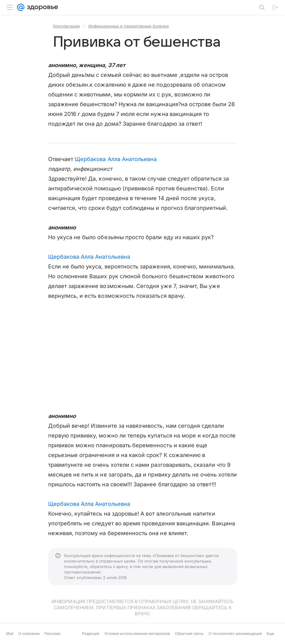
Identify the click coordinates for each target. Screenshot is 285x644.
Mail (10, 633)
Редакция (91, 633)
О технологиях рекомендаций (235, 633)
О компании (29, 633)
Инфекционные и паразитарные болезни (129, 26)
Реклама (52, 633)
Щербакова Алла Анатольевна (116, 159)
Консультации (66, 26)
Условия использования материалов (137, 633)
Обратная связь (189, 633)
